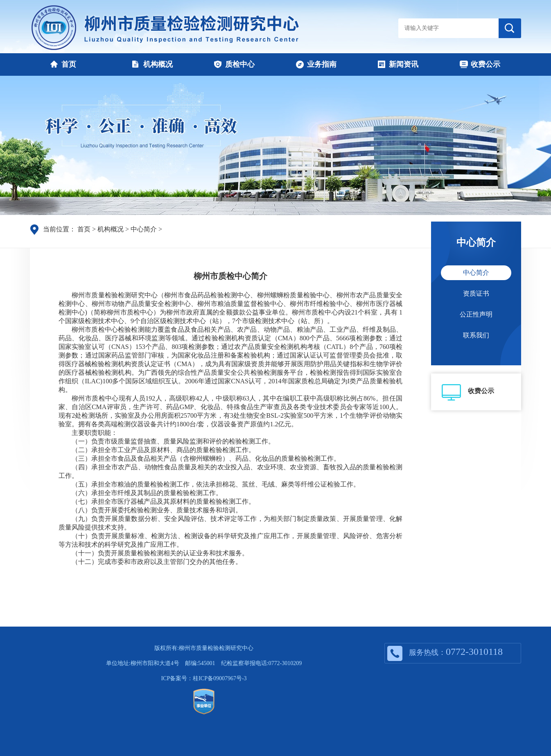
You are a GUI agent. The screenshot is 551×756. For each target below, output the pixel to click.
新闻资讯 (398, 64)
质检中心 (234, 64)
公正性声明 (476, 314)
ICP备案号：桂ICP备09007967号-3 (204, 678)
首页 (63, 64)
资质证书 (476, 293)
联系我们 (476, 335)
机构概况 (152, 64)
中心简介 (144, 229)
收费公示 (480, 64)
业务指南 (316, 64)
